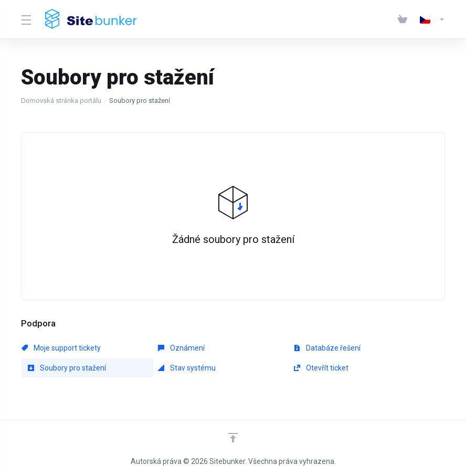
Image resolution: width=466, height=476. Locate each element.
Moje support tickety (61, 348)
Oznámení (181, 348)
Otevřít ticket (321, 368)
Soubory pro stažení (67, 368)
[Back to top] (233, 438)
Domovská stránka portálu (61, 101)
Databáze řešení (327, 348)
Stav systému (187, 368)
